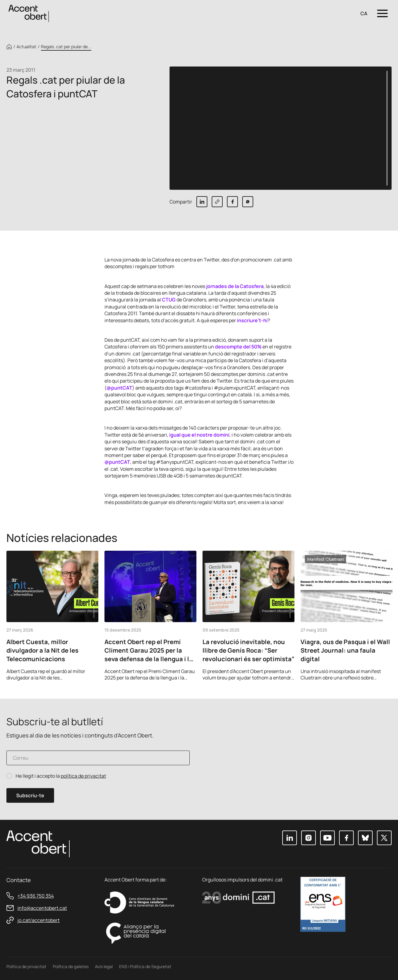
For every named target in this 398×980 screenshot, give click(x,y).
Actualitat (26, 47)
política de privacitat (83, 776)
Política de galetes (71, 966)
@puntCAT (119, 388)
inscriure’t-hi (252, 320)
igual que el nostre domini (199, 435)
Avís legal (104, 966)
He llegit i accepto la (61, 776)
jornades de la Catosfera (235, 286)
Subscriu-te (30, 795)
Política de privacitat (26, 966)
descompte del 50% (238, 347)
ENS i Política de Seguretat (145, 966)
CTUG (169, 300)
